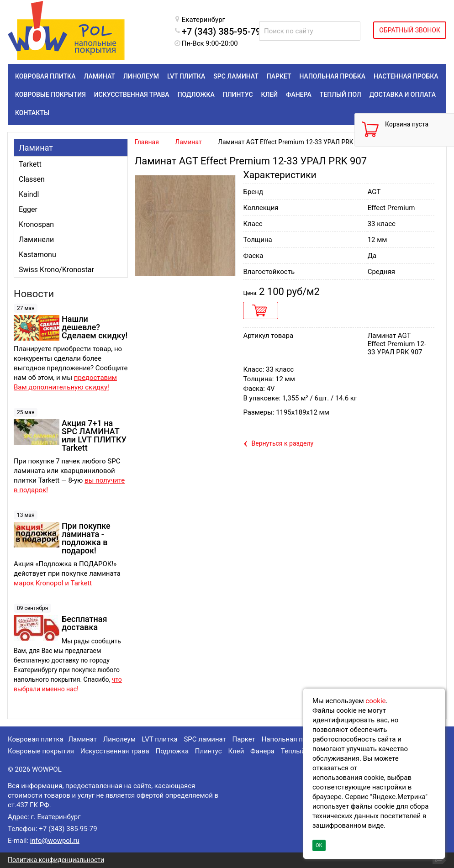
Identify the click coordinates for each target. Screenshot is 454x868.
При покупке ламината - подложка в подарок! (86, 538)
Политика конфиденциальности (56, 860)
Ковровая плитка (36, 739)
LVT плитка (160, 739)
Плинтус (209, 751)
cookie (375, 701)
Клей (236, 751)
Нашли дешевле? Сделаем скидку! (95, 327)
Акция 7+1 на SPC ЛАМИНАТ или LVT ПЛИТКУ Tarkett (94, 435)
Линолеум (119, 739)
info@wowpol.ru (55, 841)
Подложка (172, 751)
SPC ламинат (205, 739)
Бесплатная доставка (84, 623)
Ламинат (36, 148)
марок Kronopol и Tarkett (53, 583)
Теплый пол (300, 751)
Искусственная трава (115, 751)
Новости (34, 294)
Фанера (262, 751)
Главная (147, 142)
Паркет (244, 739)
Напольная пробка (292, 739)
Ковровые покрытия (41, 751)
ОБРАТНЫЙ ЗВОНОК (410, 30)
